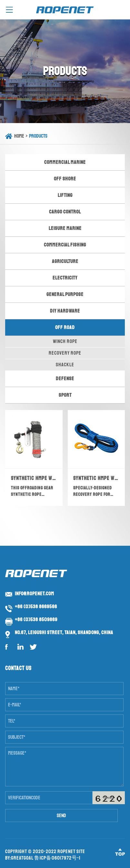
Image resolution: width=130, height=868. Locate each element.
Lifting (65, 195)
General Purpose (65, 294)
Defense (65, 379)
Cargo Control (65, 212)
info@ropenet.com (35, 594)
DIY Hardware (65, 311)
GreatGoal (22, 858)
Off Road (65, 327)
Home (19, 136)
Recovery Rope (65, 353)
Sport (65, 395)
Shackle (65, 365)
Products (38, 136)
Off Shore (65, 179)
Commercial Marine (65, 162)
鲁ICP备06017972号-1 (57, 858)
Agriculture (65, 261)
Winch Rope (65, 341)
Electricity (65, 278)
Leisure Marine (65, 228)
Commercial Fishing (65, 245)
